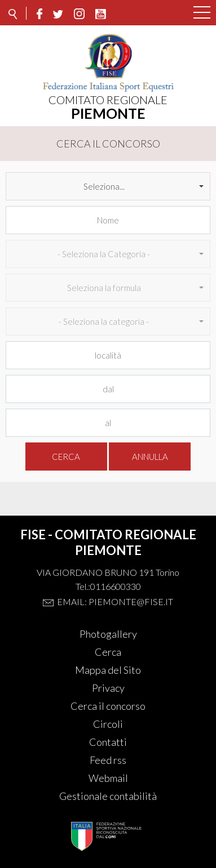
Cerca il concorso (108, 706)
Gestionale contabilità (108, 796)
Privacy (108, 688)
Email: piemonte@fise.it (115, 601)
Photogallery (108, 634)
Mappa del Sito (108, 670)
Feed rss (108, 760)
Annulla (150, 457)
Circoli (108, 724)
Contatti (108, 742)
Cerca (66, 457)
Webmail (108, 778)
